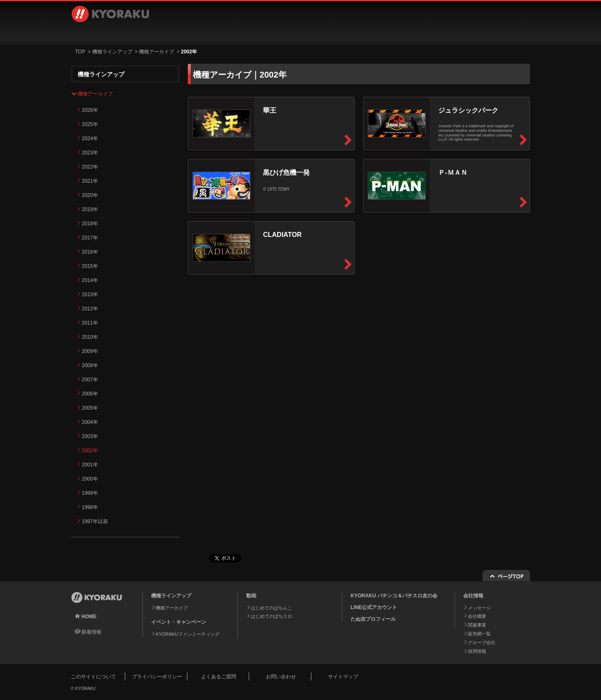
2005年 (90, 408)
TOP (80, 52)
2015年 (90, 266)
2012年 (90, 309)
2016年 (90, 252)
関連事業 (477, 625)
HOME (89, 617)
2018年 (90, 224)
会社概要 (477, 616)
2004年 (90, 422)
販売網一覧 (479, 634)
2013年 (90, 295)
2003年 (90, 436)
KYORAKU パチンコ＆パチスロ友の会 (394, 596)
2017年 (90, 238)
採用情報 (405, 33)
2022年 (90, 167)
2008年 (90, 365)
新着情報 (91, 632)
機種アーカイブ (157, 52)
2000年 (90, 479)
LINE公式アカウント (374, 607)
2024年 (90, 138)
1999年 (90, 493)
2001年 (90, 465)
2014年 (90, 280)
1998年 (90, 507)
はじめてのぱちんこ (271, 608)
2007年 (90, 380)
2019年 (90, 209)
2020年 (90, 195)
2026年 (90, 110)
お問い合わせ (485, 33)
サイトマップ (343, 677)
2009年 (90, 351)
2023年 (90, 153)
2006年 (90, 394)
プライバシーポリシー (157, 677)
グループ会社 (482, 642)
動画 (194, 33)
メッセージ (479, 608)
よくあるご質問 (219, 677)
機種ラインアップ (115, 33)
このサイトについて (93, 677)
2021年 (90, 181)
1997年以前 (95, 521)
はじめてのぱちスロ (271, 616)
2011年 (90, 323)
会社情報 (335, 33)
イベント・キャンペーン (264, 33)
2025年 (90, 124)
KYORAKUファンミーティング (188, 634)
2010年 (90, 337)
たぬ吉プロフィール (373, 619)
